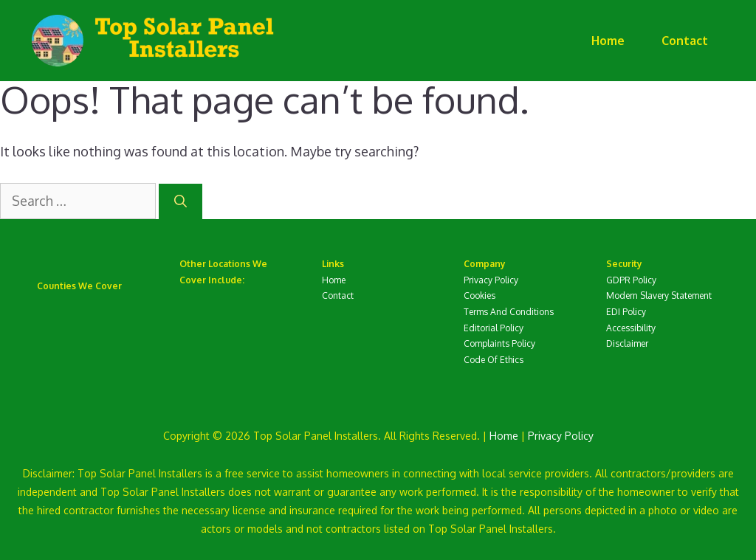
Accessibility (631, 328)
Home (608, 41)
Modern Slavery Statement (659, 295)
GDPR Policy (631, 280)
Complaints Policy (499, 343)
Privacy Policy (491, 280)
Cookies (480, 295)
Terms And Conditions (509, 312)
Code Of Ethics (494, 360)
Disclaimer (627, 343)
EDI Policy (626, 312)
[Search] (181, 201)
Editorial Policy (494, 328)
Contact (685, 41)
